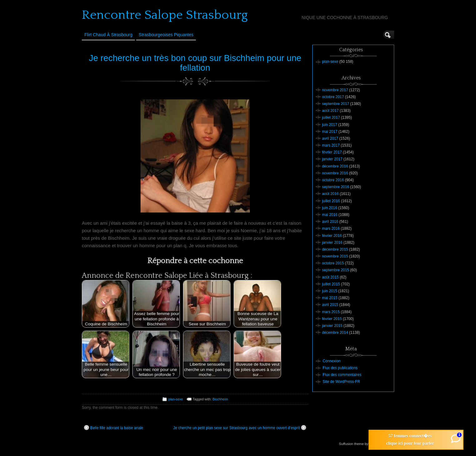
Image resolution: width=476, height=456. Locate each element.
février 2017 (332, 152)
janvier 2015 (332, 326)
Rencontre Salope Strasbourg (165, 15)
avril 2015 (330, 305)
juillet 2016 (331, 201)
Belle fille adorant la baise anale (114, 428)
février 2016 (332, 236)
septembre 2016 (336, 187)
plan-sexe (176, 399)
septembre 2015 (336, 270)
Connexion (332, 361)
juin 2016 (330, 208)
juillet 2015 (331, 284)
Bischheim (220, 399)
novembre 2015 (335, 256)
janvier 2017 (332, 159)
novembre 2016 (335, 173)
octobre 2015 (333, 263)
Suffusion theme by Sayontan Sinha (366, 444)
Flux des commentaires (342, 375)
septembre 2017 (336, 104)
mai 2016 (330, 215)
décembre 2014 (335, 333)
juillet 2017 (331, 118)
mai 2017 (330, 132)
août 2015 (330, 277)
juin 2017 (330, 125)
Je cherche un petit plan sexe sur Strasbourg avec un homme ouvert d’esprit (240, 428)
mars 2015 (331, 312)
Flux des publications (340, 368)
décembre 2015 (335, 249)
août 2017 (330, 111)
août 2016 (330, 194)
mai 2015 (330, 298)
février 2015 (332, 319)
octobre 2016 (333, 180)
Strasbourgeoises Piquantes (166, 35)
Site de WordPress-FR (341, 382)
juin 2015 (330, 291)
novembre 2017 (335, 90)
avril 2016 (330, 222)
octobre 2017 (333, 97)
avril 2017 (330, 138)
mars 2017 (331, 145)
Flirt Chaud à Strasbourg (108, 35)
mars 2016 (331, 228)
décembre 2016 (335, 166)
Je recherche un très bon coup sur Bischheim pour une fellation (195, 63)
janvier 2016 (332, 243)
